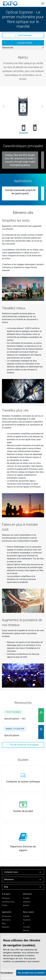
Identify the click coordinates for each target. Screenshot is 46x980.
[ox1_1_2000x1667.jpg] (34, 128)
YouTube (27, 927)
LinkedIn (26, 916)
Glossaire (6, 927)
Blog (4, 923)
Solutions (27, 902)
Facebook (27, 920)
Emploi (5, 905)
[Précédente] (4, 106)
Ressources (7, 916)
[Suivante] (42, 106)
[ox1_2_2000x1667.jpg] (23, 106)
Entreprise (6, 898)
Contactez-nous (8, 902)
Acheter (26, 905)
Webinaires (6, 920)
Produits (26, 898)
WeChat (26, 931)
